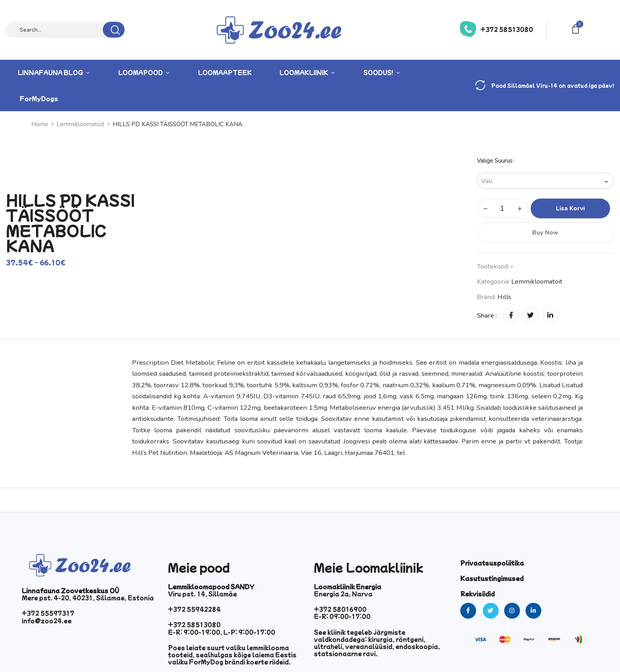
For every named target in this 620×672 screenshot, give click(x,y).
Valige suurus (495, 161)
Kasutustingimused (492, 578)
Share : (487, 315)
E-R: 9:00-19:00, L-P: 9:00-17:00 (222, 632)
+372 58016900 (340, 609)
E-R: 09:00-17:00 (342, 616)
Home (40, 124)
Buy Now (545, 233)
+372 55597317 (48, 613)
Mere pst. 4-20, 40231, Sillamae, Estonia (88, 598)
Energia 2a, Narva (343, 594)
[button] (577, 28)
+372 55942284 (194, 609)
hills (504, 297)
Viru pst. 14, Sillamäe (202, 594)
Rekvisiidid (477, 594)
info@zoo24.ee (47, 621)
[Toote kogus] (502, 208)
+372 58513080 (507, 29)
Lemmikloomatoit (80, 124)
